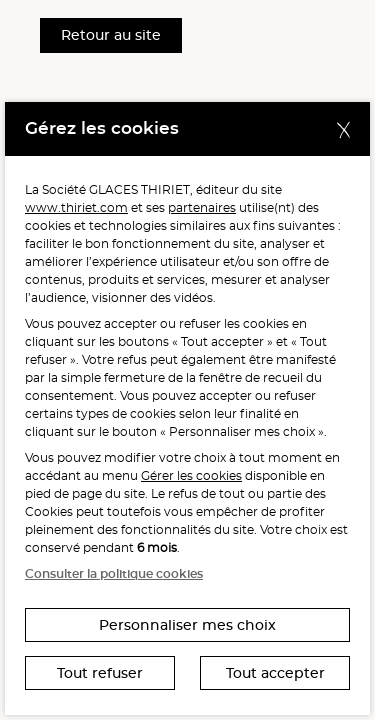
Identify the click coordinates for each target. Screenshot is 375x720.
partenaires (202, 207)
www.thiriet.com (76, 207)
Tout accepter (275, 673)
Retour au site (111, 35)
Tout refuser (100, 673)
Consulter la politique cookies (114, 573)
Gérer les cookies (191, 475)
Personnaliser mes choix (187, 625)
